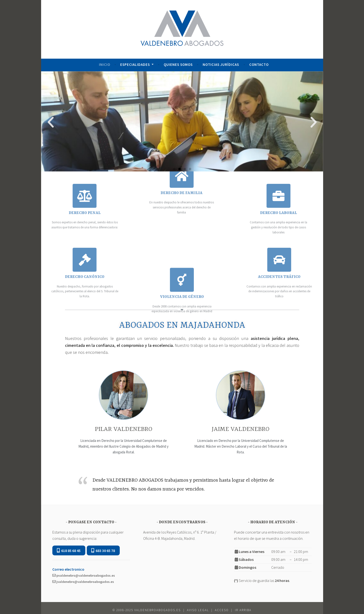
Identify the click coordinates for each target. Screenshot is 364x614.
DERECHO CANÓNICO (56, 277)
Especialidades (135, 65)
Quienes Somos (178, 65)
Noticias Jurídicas (221, 65)
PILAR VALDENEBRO (124, 429)
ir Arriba (243, 610)
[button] (174, 169)
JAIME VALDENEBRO (241, 429)
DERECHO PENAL (56, 213)
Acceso (222, 610)
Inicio (105, 65)
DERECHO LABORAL (308, 213)
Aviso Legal (198, 610)
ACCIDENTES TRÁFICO (309, 277)
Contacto (259, 65)
